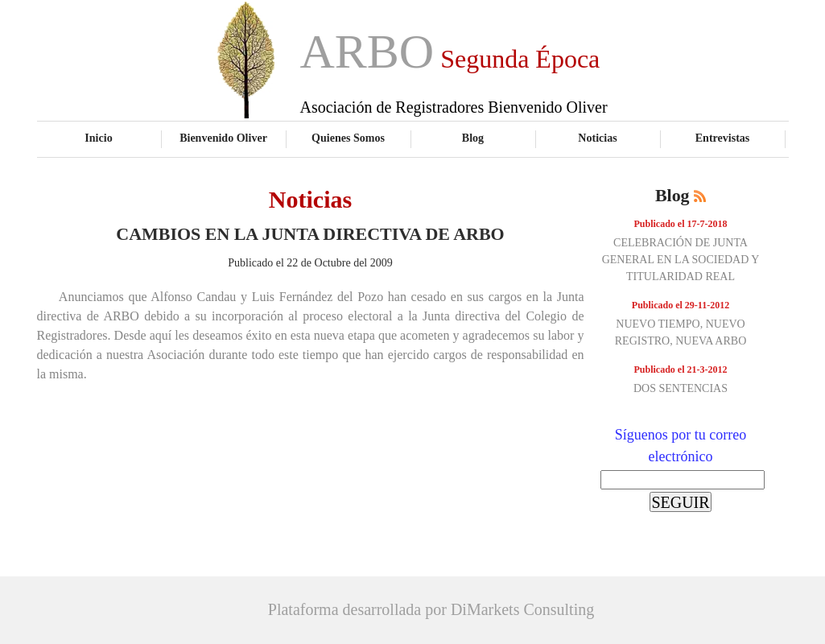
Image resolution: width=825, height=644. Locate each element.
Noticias (597, 138)
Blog (473, 138)
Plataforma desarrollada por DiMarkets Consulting (431, 609)
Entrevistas (723, 138)
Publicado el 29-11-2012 (681, 305)
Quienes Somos (348, 138)
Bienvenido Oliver (223, 138)
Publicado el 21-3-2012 (681, 369)
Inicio (98, 138)
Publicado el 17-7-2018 (681, 224)
